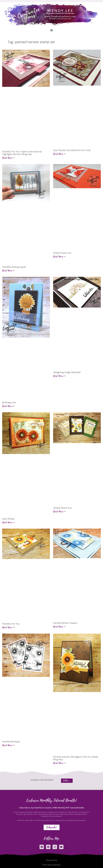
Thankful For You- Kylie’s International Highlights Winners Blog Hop (22, 153)
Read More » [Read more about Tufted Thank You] (59, 257)
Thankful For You (11, 624)
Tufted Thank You (62, 253)
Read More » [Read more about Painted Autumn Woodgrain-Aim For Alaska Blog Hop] (59, 763)
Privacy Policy (52, 861)
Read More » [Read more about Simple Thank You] (59, 511)
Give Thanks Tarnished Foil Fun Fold (72, 150)
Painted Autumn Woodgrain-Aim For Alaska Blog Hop (76, 758)
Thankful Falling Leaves (14, 267)
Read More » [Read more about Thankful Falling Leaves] (8, 271)
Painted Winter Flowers (65, 623)
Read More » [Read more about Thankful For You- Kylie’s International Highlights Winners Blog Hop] (8, 158)
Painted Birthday (11, 742)
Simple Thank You (62, 508)
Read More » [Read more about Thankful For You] (8, 627)
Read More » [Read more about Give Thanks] (8, 522)
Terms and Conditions (52, 865)
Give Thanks (8, 519)
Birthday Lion (9, 402)
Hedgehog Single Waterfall (67, 372)
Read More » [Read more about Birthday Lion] (8, 406)
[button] (52, 30)
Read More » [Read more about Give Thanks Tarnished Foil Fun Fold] (59, 154)
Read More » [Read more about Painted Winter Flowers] (59, 627)
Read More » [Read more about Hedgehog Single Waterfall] (59, 376)
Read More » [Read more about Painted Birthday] (8, 745)
